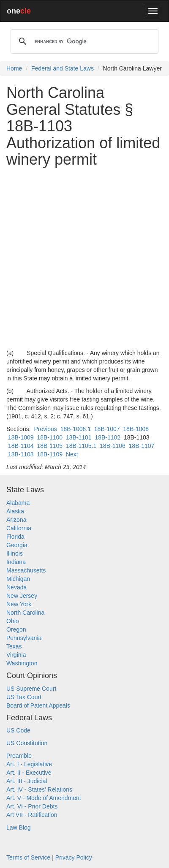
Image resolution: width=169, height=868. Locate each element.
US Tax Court (24, 697)
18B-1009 (21, 437)
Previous (45, 429)
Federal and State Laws (63, 68)
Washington (22, 663)
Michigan (18, 579)
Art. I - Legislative (29, 764)
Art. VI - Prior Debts (32, 806)
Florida (15, 537)
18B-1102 (108, 437)
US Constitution (27, 743)
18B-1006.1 (76, 429)
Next (72, 454)
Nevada (16, 587)
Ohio (13, 621)
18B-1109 (50, 454)
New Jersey (22, 596)
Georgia (17, 545)
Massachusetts (26, 570)
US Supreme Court (31, 689)
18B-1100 (50, 437)
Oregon (16, 629)
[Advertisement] (84, 258)
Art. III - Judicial (27, 781)
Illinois (15, 553)
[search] (83, 41)
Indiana (16, 562)
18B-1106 (113, 446)
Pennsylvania (24, 638)
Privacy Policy (74, 857)
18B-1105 (50, 446)
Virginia (16, 655)
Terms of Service (28, 857)
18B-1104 (21, 446)
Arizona (16, 520)
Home (14, 68)
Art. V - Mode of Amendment (44, 798)
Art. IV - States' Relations (39, 789)
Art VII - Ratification (32, 815)
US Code (18, 730)
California (19, 528)
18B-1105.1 (81, 446)
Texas (14, 646)
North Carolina (25, 613)
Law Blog (19, 827)
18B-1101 (79, 437)
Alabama (18, 503)
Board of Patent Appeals (38, 705)
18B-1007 (107, 429)
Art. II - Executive (29, 773)
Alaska (15, 511)
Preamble (19, 756)
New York (19, 604)
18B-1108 (21, 454)
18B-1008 (136, 429)
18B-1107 (142, 446)
